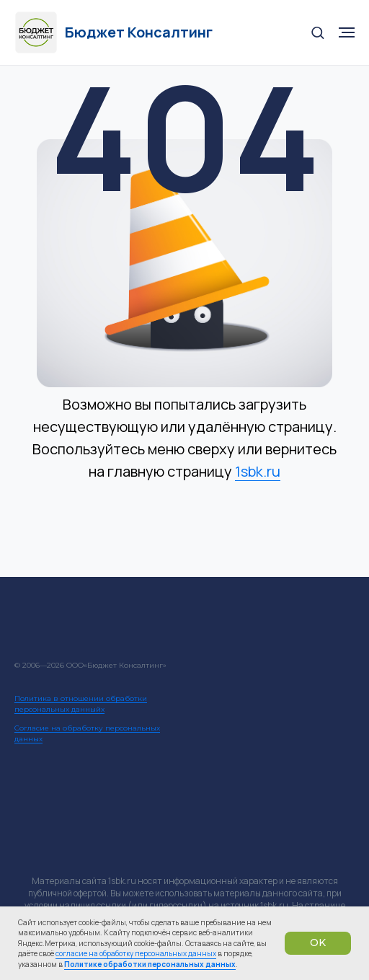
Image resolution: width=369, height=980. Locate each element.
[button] (317, 32)
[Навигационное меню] (347, 32)
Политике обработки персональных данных (150, 964)
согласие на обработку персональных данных (136, 953)
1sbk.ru (258, 471)
